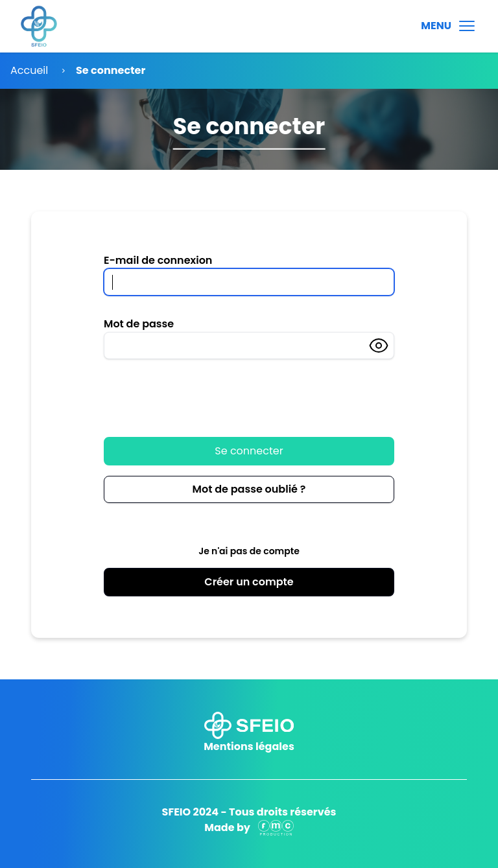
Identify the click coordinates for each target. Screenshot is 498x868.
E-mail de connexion (158, 260)
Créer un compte (249, 582)
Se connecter (249, 451)
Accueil (29, 70)
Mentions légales (249, 746)
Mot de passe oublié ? (249, 489)
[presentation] (202, 391)
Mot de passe (139, 324)
